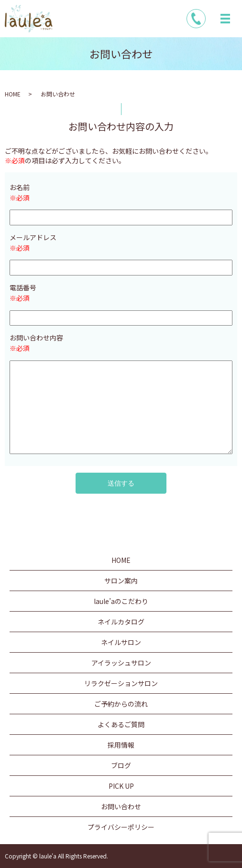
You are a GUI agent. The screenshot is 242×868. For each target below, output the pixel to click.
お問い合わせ (121, 806)
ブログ (121, 765)
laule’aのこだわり (121, 601)
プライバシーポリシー (121, 827)
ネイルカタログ (121, 622)
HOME (13, 94)
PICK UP (121, 786)
